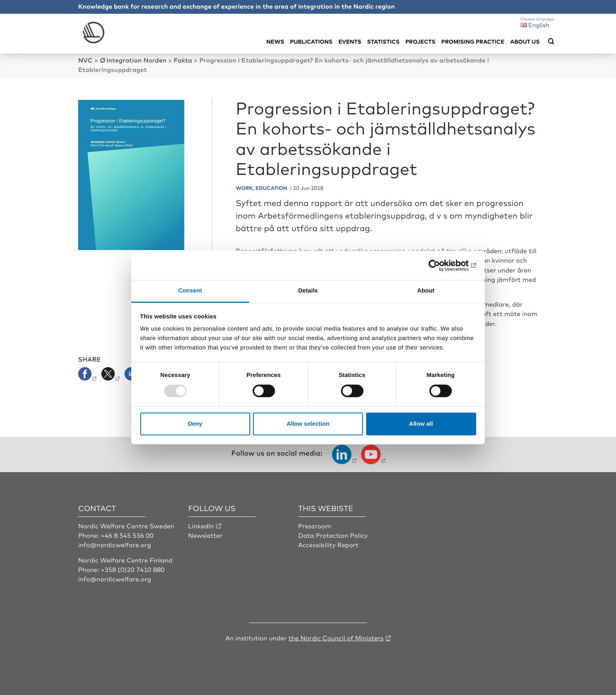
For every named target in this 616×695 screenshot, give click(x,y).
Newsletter (205, 535)
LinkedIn (201, 526)
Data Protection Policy (333, 535)
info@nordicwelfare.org (115, 544)
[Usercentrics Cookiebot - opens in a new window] (442, 265)
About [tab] (426, 291)
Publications (311, 41)
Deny (195, 424)
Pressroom (315, 526)
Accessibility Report (328, 544)
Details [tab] (308, 291)
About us (525, 41)
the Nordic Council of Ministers (336, 638)
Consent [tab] (190, 291)
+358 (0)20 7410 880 (133, 569)
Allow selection (308, 424)
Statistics (383, 41)
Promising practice (473, 41)
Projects (420, 41)
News (275, 41)
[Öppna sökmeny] (551, 42)
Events (350, 41)
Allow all (421, 424)
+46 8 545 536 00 (127, 535)
